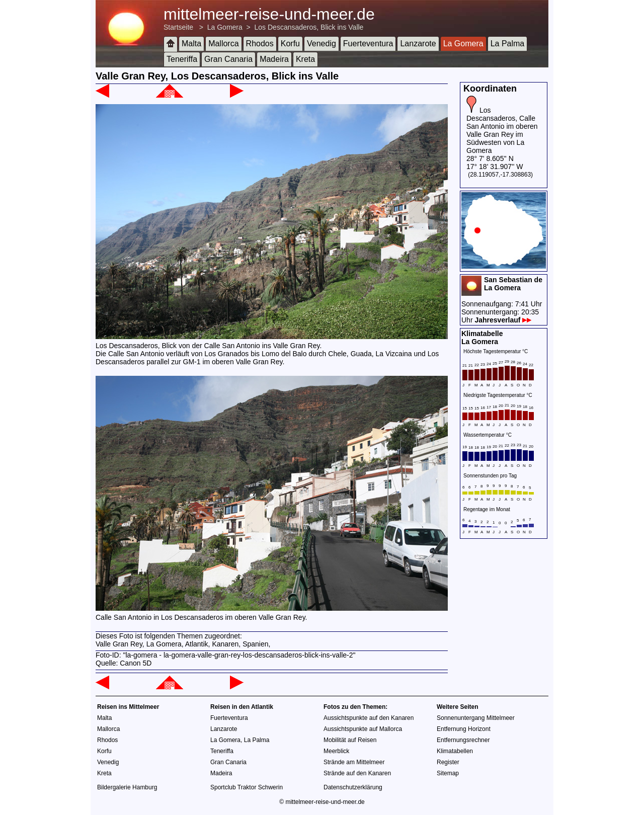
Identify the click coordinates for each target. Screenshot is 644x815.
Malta (191, 44)
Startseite (178, 27)
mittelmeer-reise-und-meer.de (269, 14)
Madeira (274, 59)
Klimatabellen (455, 751)
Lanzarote (418, 44)
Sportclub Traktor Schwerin (247, 787)
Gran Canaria (228, 59)
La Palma (508, 44)
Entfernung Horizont (464, 729)
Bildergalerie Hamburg (127, 787)
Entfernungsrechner (463, 740)
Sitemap (448, 773)
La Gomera (225, 27)
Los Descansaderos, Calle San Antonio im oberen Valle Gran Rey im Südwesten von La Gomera (502, 130)
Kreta (305, 59)
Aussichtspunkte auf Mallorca (363, 729)
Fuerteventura (368, 44)
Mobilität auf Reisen (350, 740)
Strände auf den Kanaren (357, 773)
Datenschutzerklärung (353, 787)
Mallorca (223, 44)
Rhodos (260, 44)
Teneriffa (182, 59)
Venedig (321, 44)
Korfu (290, 44)
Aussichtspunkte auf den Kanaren (369, 718)
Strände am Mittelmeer (354, 762)
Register (448, 762)
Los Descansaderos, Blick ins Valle (309, 27)
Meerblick (336, 751)
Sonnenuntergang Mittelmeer (476, 718)
